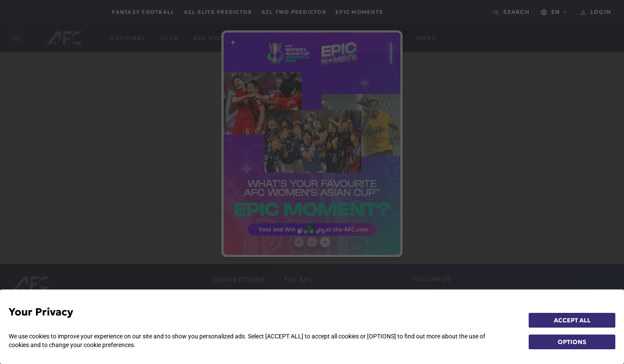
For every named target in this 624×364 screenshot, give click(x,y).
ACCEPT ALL (572, 320)
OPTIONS (572, 342)
